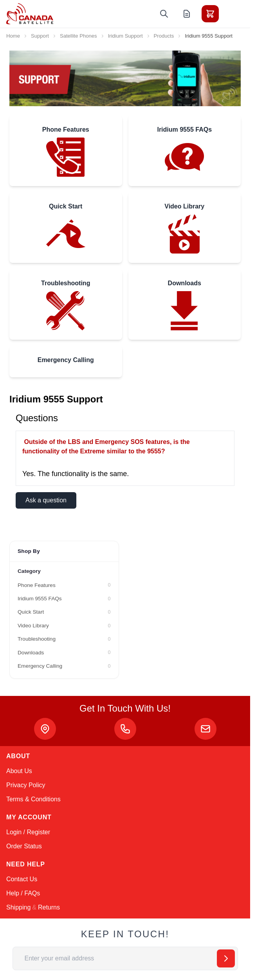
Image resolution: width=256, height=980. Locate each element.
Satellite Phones (78, 36)
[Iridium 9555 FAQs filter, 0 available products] (64, 599)
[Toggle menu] (232, 14)
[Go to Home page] (30, 14)
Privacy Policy (26, 785)
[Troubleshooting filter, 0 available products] (64, 639)
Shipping (18, 907)
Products (164, 36)
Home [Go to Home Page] (13, 36)
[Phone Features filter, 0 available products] (64, 585)
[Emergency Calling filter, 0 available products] (64, 666)
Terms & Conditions (33, 799)
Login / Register (28, 832)
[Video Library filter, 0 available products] (64, 626)
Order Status (24, 846)
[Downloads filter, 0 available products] (64, 653)
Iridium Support (125, 36)
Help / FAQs (23, 893)
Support (40, 36)
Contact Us (22, 879)
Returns (49, 907)
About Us (19, 771)
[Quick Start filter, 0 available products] (64, 612)
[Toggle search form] (164, 14)
